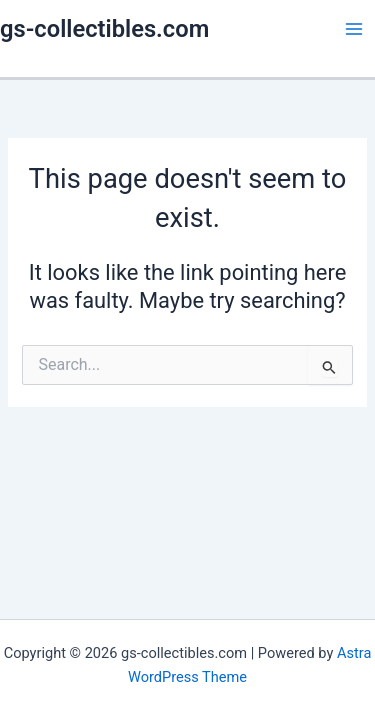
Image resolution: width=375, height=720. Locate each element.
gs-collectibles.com (104, 29)
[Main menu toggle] (354, 29)
